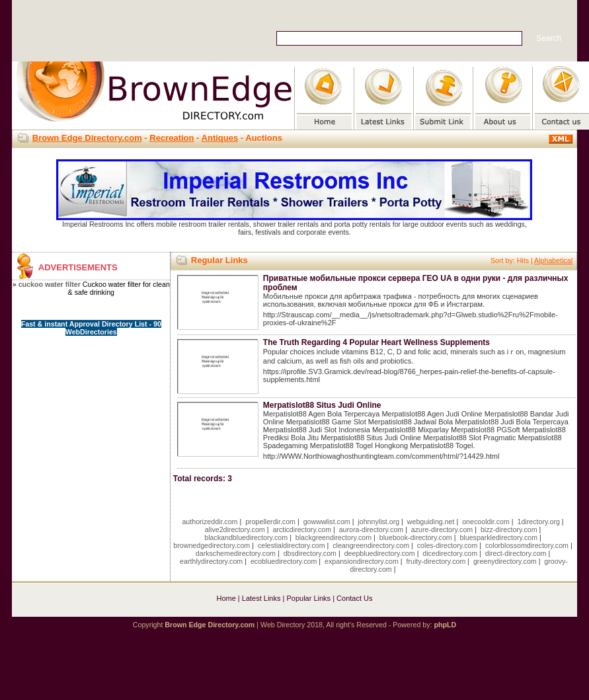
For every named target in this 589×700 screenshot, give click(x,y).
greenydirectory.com (505, 561)
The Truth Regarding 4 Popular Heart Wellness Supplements (376, 342)
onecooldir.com (486, 522)
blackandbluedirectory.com (246, 537)
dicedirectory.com (450, 553)
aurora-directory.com (372, 529)
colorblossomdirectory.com (527, 545)
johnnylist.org (378, 522)
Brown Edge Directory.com (87, 138)
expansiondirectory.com (362, 561)
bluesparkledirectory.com (498, 537)
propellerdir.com (270, 522)
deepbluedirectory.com (380, 553)
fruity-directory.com (436, 561)
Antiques (220, 138)
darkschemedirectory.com (236, 553)
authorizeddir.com (210, 522)
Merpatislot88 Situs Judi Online (322, 405)
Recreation (172, 138)
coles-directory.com (448, 545)
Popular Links (308, 598)
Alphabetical (553, 260)
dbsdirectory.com (310, 553)
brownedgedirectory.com (212, 545)
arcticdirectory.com (302, 529)
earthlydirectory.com (211, 561)
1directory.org (539, 522)
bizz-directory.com (509, 529)
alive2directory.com (235, 529)
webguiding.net (431, 522)
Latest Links (261, 598)
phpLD (445, 625)
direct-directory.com (516, 553)
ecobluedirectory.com (284, 561)
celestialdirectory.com (292, 545)
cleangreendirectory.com (371, 545)
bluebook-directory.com (416, 537)
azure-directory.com (442, 529)
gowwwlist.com (327, 522)
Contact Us (354, 598)
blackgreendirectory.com (334, 537)
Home (226, 598)
